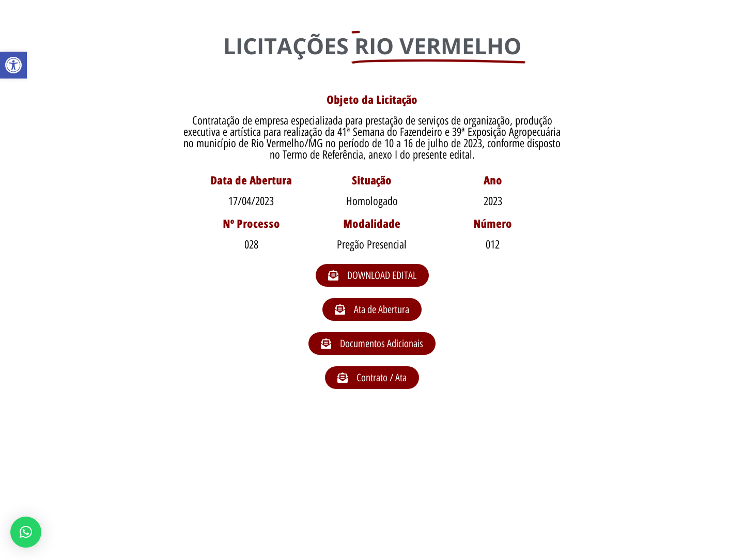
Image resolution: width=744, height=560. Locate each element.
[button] (13, 65)
